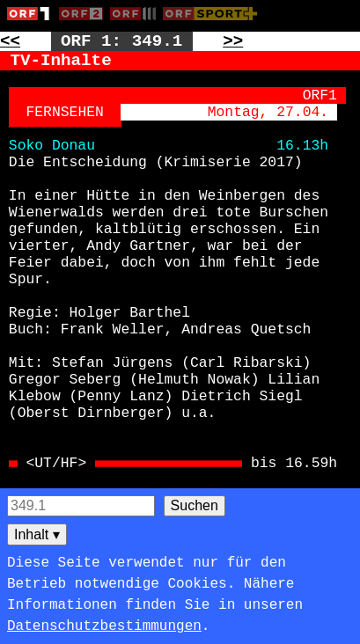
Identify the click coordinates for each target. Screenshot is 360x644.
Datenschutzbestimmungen (104, 626)
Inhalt (37, 534)
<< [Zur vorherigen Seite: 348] (10, 41)
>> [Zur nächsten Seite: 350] (233, 41)
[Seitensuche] (81, 506)
